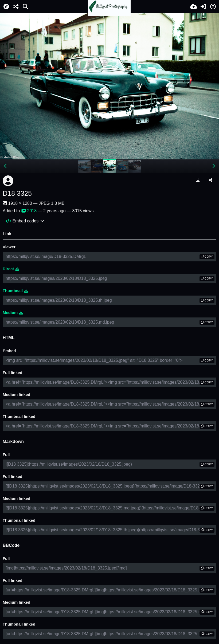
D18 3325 (17, 193)
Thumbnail (15, 291)
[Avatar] (8, 181)
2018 (29, 211)
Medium (13, 313)
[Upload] (194, 7)
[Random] (16, 7)
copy (207, 257)
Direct (11, 269)
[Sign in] (203, 7)
